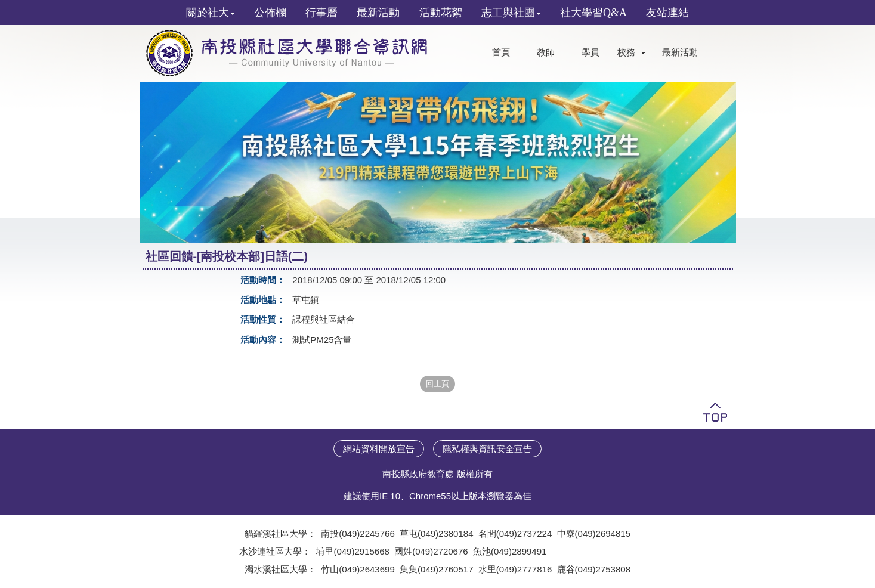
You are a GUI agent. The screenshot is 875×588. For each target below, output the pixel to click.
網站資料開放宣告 (379, 449)
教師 (546, 52)
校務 (626, 52)
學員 (590, 52)
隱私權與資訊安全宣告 (487, 449)
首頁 (501, 52)
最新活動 (680, 52)
